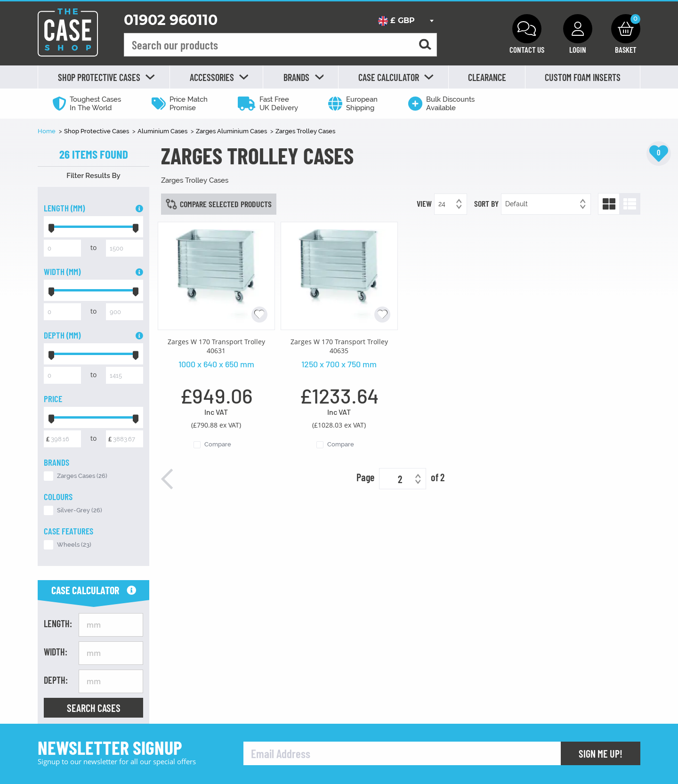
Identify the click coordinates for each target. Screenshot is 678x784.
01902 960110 (171, 20)
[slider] (51, 227)
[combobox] (406, 21)
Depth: (56, 680)
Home (47, 131)
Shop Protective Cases (97, 131)
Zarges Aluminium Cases (232, 131)
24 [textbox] (442, 204)
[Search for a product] (425, 45)
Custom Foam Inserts (583, 77)
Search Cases (94, 708)
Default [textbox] (517, 204)
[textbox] (406, 21)
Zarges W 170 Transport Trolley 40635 (339, 346)
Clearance (487, 77)
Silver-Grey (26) (80, 510)
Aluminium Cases (163, 131)
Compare (218, 444)
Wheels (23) (74, 545)
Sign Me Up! (601, 753)
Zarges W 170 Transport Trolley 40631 (216, 346)
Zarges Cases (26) (82, 476)
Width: (56, 652)
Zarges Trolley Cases (305, 131)
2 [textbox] (400, 479)
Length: (58, 623)
